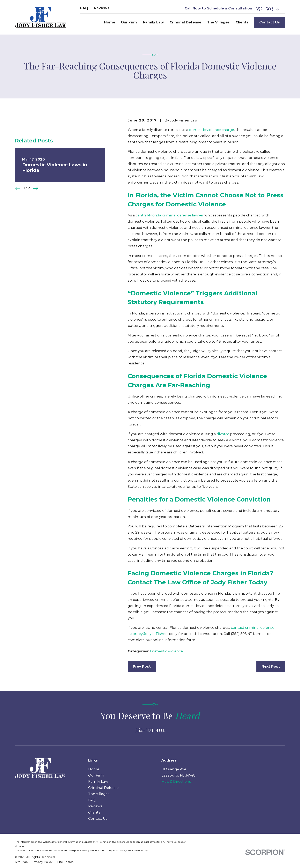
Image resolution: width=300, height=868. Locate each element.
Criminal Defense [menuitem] (185, 22)
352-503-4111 (270, 8)
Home (94, 769)
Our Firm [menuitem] (129, 22)
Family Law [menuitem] (153, 22)
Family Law (98, 781)
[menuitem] (21, 862)
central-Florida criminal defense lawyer (170, 215)
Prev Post (142, 666)
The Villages (99, 794)
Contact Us (270, 22)
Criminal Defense (103, 788)
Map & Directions (176, 781)
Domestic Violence (166, 651)
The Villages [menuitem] (218, 22)
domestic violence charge (212, 130)
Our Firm (96, 775)
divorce (223, 434)
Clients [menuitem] (242, 22)
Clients (94, 812)
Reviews (102, 8)
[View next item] (36, 188)
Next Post (271, 666)
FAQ (84, 8)
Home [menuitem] (110, 22)
